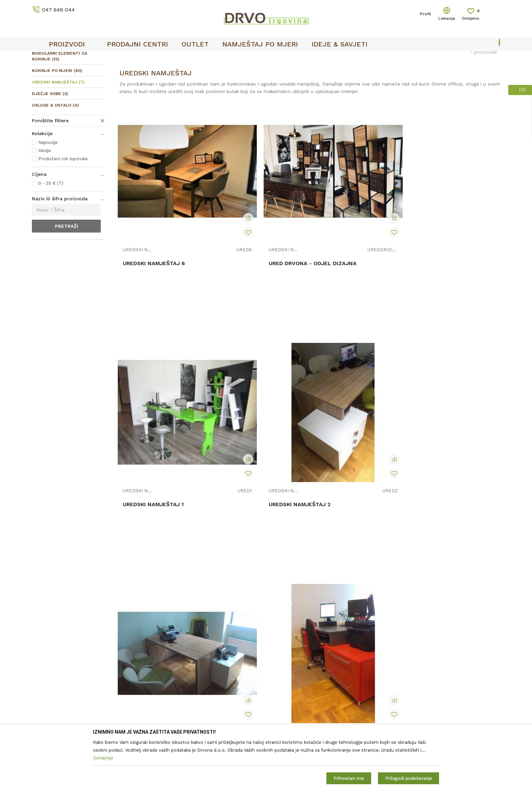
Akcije (45, 201)
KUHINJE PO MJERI (57, 121)
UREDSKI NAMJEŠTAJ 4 (250, 457)
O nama (159, 629)
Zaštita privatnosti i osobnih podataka (313, 639)
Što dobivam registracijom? (301, 715)
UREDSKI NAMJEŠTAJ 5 (347, 457)
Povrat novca (284, 686)
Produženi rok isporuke (63, 209)
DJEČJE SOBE (50, 144)
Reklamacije (283, 667)
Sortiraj (370, 86)
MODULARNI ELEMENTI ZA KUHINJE (60, 107)
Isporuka (279, 677)
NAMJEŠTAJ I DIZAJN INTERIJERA (94, 72)
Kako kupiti (282, 705)
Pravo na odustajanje (293, 658)
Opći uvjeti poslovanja (294, 629)
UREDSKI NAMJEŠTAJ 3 (154, 457)
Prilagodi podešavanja (409, 778)
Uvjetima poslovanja (469, 647)
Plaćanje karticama (291, 696)
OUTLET (265, 58)
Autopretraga (338, 86)
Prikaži (439, 86)
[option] (266, 58)
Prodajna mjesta (169, 648)
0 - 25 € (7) (51, 234)
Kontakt (160, 639)
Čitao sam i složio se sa (445, 650)
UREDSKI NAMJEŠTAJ (58, 133)
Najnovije (48, 193)
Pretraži (66, 277)
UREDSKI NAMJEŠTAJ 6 (154, 264)
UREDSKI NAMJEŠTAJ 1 (346, 264)
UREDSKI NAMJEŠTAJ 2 (443, 264)
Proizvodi (42, 72)
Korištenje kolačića (291, 648)
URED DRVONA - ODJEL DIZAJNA (250, 268)
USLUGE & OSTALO (55, 156)
